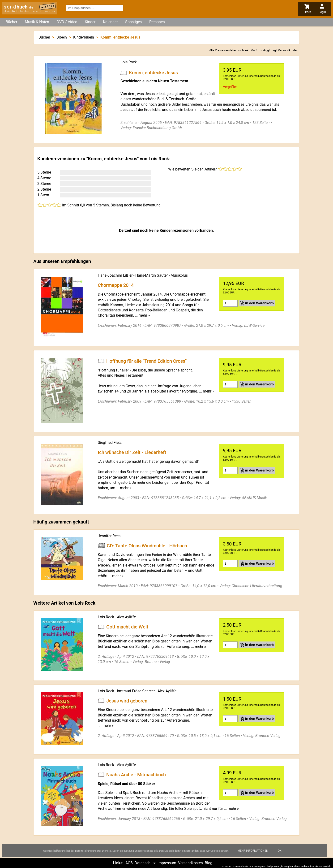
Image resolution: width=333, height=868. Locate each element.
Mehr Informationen (253, 855)
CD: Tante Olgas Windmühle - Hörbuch (147, 545)
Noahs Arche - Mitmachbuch (136, 775)
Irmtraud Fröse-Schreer (136, 691)
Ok (280, 855)
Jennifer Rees (109, 536)
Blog (209, 863)
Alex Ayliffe (126, 617)
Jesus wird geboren (127, 701)
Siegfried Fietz (110, 443)
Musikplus (179, 275)
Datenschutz (145, 863)
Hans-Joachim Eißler (115, 275)
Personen (157, 22)
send (19, 7)
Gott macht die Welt (127, 627)
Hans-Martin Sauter (152, 275)
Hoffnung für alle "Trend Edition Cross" (146, 361)
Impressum (167, 863)
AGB (129, 863)
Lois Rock (129, 62)
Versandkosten (288, 50)
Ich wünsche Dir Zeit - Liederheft (132, 452)
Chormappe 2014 (116, 285)
